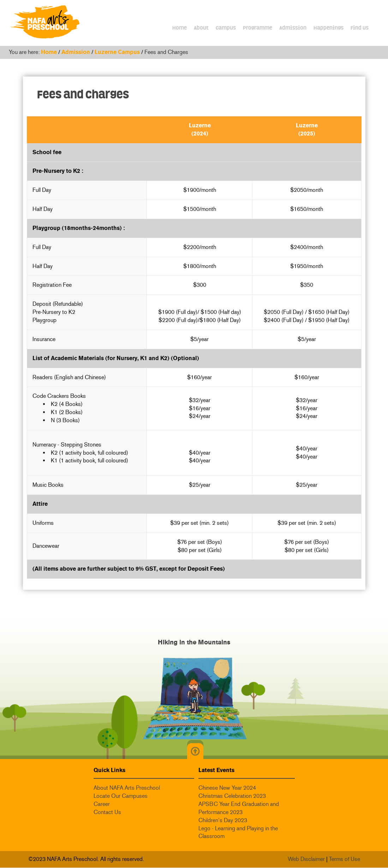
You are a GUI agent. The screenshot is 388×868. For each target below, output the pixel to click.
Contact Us (107, 812)
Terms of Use (345, 859)
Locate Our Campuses (121, 796)
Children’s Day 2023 (223, 820)
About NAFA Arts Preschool (127, 788)
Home (49, 52)
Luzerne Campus (117, 52)
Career (102, 804)
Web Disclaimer (306, 859)
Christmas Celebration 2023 (232, 796)
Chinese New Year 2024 (227, 788)
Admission (76, 52)
